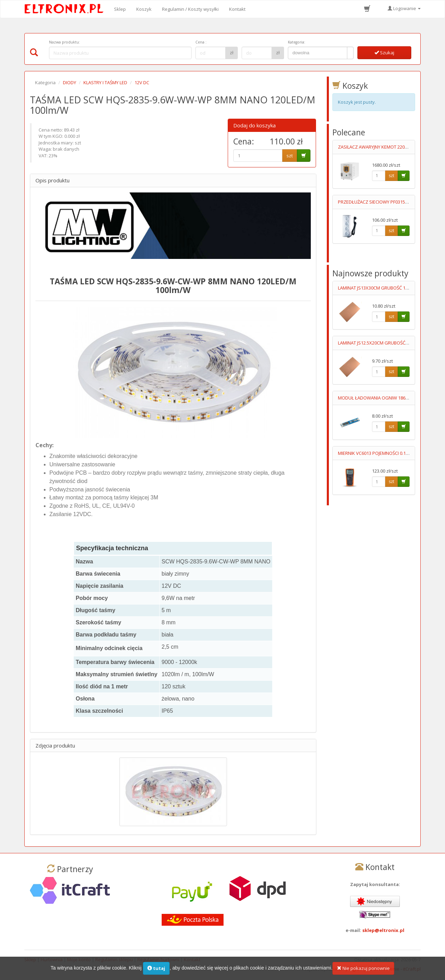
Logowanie (404, 8)
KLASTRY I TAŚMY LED (105, 82)
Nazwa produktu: (64, 42)
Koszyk (144, 9)
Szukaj (384, 53)
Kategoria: (297, 42)
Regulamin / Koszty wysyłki (190, 9)
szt (290, 156)
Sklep (120, 9)
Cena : (201, 42)
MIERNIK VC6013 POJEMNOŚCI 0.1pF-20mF (380, 453)
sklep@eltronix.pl (383, 930)
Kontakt (237, 9)
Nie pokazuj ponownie (363, 969)
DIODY (70, 82)
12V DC (142, 82)
